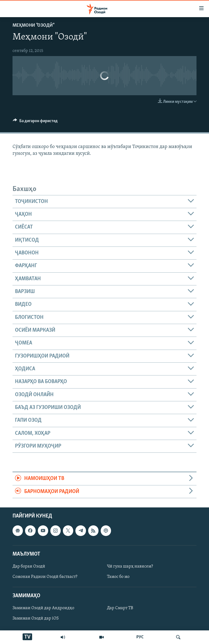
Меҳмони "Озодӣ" (33, 25)
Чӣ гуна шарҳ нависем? (130, 566)
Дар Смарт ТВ (120, 608)
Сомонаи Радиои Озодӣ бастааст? (45, 577)
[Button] (35, 122)
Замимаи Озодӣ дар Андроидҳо (43, 608)
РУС (140, 637)
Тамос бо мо (118, 577)
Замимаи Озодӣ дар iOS (36, 619)
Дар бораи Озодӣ (29, 566)
